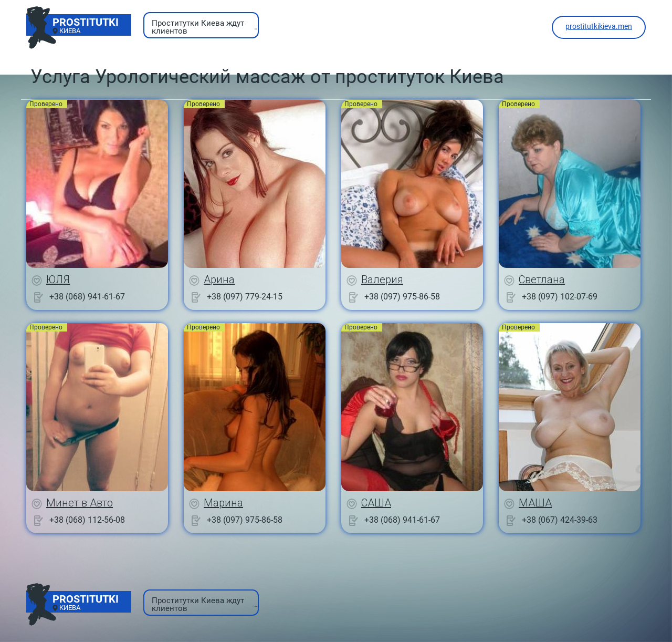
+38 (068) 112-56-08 (87, 520)
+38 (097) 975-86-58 (402, 297)
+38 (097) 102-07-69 (560, 297)
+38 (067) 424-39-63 (560, 520)
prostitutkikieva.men (599, 26)
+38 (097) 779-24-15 (245, 297)
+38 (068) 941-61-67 (87, 297)
